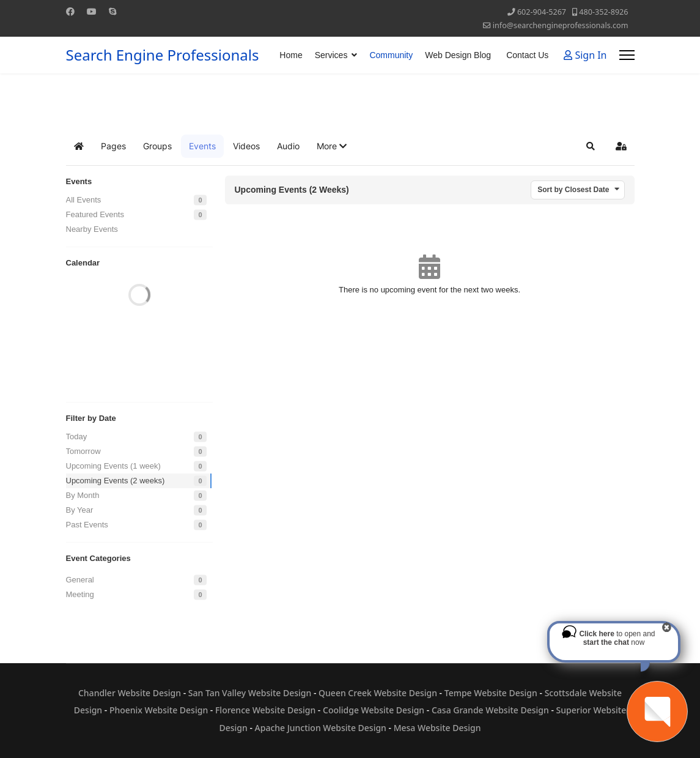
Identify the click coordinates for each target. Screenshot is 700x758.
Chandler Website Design (130, 693)
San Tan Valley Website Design (250, 693)
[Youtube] (92, 11)
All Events (84, 200)
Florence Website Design (265, 710)
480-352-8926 (603, 12)
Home (291, 55)
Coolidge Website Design (374, 710)
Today (77, 437)
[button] (332, 146)
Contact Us (527, 55)
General (80, 580)
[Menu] (627, 55)
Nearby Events (92, 229)
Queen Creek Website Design (378, 693)
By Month (83, 495)
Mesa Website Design (437, 728)
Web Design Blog (458, 55)
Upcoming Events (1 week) (113, 466)
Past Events (87, 525)
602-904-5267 (542, 12)
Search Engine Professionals (163, 55)
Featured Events (95, 214)
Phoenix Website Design (159, 710)
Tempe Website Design (491, 693)
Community (391, 55)
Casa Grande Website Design (490, 710)
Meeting (80, 594)
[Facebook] (70, 11)
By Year (80, 510)
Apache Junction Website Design (321, 728)
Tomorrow (83, 451)
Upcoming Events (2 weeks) (116, 481)
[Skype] (112, 11)
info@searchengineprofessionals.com (561, 25)
